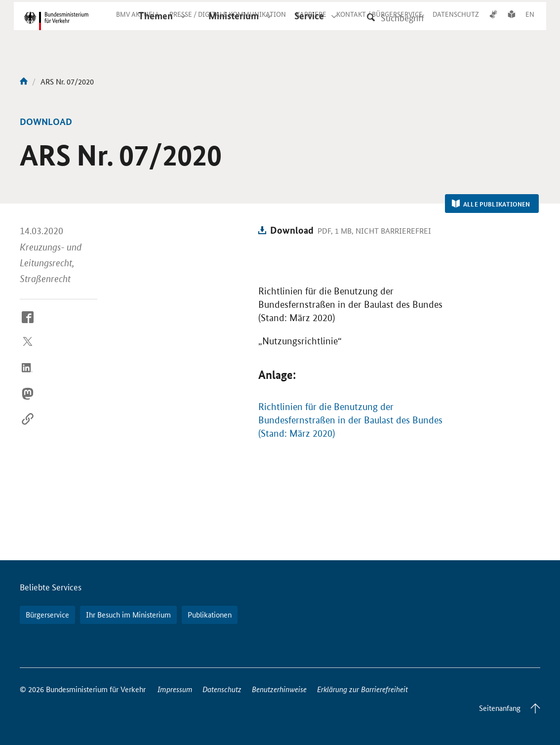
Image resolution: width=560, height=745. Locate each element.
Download (292, 230)
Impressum (175, 689)
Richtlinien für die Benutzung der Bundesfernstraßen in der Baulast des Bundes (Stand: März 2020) (350, 420)
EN (530, 22)
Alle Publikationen (491, 204)
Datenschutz (222, 689)
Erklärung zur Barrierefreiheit (362, 689)
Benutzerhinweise (279, 689)
